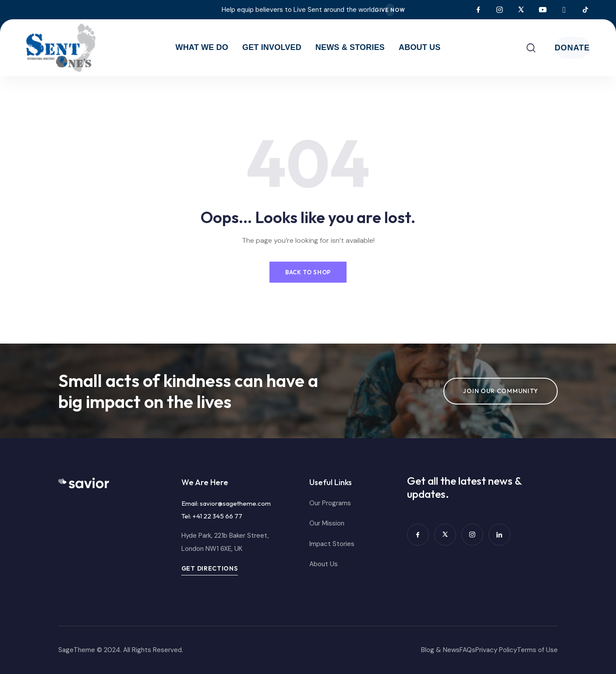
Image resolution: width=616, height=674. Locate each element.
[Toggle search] (496, 48)
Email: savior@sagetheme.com (226, 503)
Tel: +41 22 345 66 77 (212, 516)
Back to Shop (308, 270)
